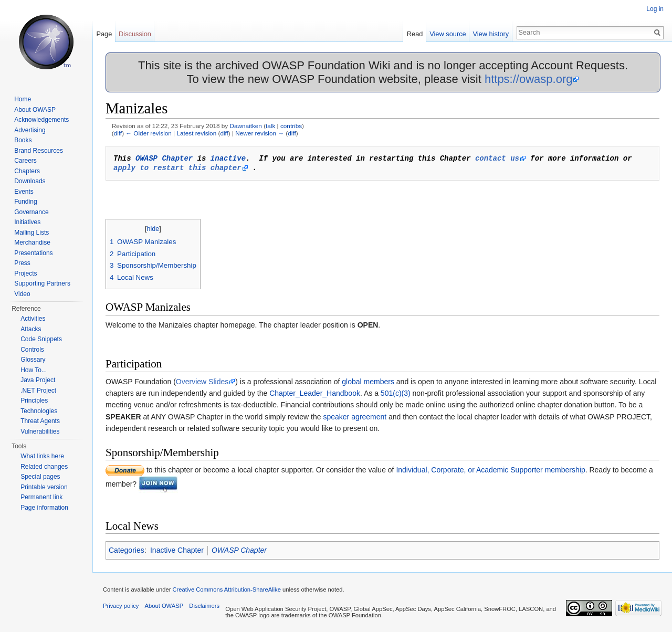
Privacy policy (121, 606)
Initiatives (27, 222)
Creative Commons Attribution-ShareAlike (226, 589)
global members (368, 382)
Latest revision (196, 133)
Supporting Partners (42, 283)
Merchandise (32, 243)
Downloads (30, 181)
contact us (497, 158)
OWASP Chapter (164, 158)
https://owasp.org (529, 79)
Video (22, 294)
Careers (25, 161)
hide (153, 229)
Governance (31, 212)
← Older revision (149, 133)
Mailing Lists (31, 233)
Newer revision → (260, 133)
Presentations (33, 253)
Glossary (33, 360)
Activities (33, 319)
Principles (34, 401)
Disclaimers (204, 606)
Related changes (44, 467)
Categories (127, 550)
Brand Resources (39, 151)
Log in (655, 9)
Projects (25, 273)
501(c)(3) (396, 393)
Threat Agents (40, 421)
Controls (32, 350)
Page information (44, 508)
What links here (42, 456)
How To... (34, 370)
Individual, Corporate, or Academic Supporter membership (490, 470)
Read (415, 34)
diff (118, 133)
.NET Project (38, 391)
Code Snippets (41, 339)
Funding (25, 202)
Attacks (31, 329)
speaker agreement (355, 417)
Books (23, 140)
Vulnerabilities (40, 431)
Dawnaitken (245, 126)
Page (104, 34)
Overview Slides (202, 382)
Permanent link (41, 497)
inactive (228, 158)
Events (24, 192)
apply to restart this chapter (177, 168)
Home (23, 99)
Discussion (135, 34)
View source (448, 34)
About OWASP (35, 110)
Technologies (39, 411)
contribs (291, 126)
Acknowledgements (41, 120)
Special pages (40, 477)
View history (491, 34)
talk (270, 126)
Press (22, 263)
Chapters (27, 171)
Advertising (30, 130)
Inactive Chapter (177, 550)
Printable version (44, 487)
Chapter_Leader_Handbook (315, 393)
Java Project (38, 380)
